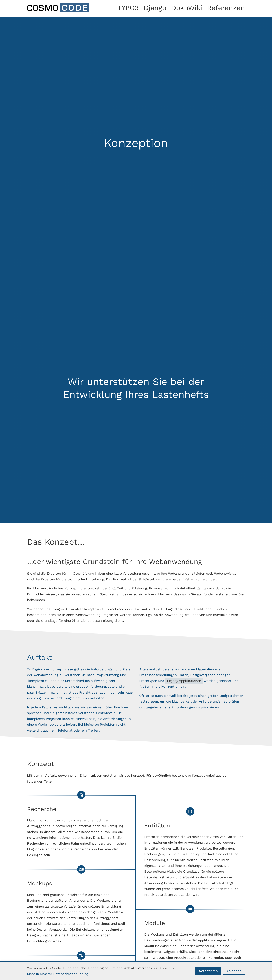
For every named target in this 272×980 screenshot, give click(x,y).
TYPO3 (128, 8)
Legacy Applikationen (184, 681)
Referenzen (226, 8)
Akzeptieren (208, 971)
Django (155, 8)
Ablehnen (234, 971)
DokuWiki (187, 8)
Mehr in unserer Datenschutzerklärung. (58, 974)
